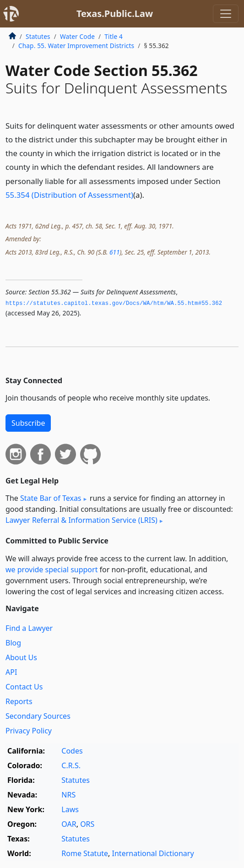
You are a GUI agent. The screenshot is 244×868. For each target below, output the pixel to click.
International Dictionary (153, 853)
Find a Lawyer (29, 628)
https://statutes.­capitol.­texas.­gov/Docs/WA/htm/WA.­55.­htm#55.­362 (114, 304)
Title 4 (114, 36)
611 (114, 252)
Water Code (77, 36)
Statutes (38, 36)
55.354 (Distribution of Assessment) (69, 195)
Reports (19, 701)
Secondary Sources (38, 716)
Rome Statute (85, 853)
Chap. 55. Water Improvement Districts (76, 46)
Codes (72, 751)
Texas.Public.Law (115, 14)
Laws (70, 809)
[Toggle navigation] (226, 14)
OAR (69, 824)
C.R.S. (71, 765)
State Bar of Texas (51, 498)
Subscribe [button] (28, 423)
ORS (87, 824)
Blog (13, 643)
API (11, 672)
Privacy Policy (29, 731)
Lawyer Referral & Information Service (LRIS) (81, 520)
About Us (21, 657)
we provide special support (52, 570)
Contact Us (24, 687)
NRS (68, 795)
